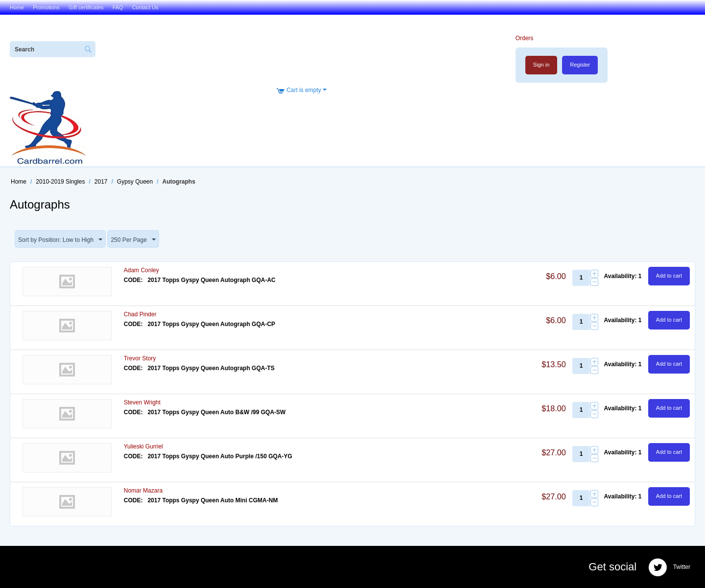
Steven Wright (142, 402)
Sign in (541, 65)
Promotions (46, 7)
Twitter (669, 567)
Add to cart (669, 276)
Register (580, 65)
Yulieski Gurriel (143, 447)
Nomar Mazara (143, 491)
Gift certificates (86, 7)
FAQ (118, 7)
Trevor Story (140, 358)
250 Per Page (133, 240)
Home (17, 7)
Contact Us (145, 7)
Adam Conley (141, 270)
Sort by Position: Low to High (60, 240)
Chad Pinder (140, 314)
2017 (101, 182)
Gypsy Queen (135, 182)
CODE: (133, 280)
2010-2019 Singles (60, 182)
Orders (525, 38)
